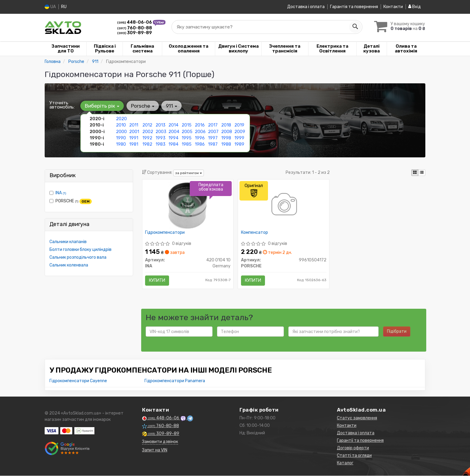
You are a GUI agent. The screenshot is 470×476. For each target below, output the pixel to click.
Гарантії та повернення (360, 441)
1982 (147, 144)
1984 (173, 144)
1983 (161, 144)
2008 (227, 131)
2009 (240, 131)
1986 (200, 144)
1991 (134, 138)
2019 (239, 125)
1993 (161, 138)
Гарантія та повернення (354, 7)
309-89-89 (135, 33)
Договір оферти (353, 448)
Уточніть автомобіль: (62, 105)
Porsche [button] (142, 106)
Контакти (393, 7)
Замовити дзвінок (160, 442)
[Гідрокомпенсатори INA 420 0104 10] (188, 205)
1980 (121, 144)
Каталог (345, 463)
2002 (148, 131)
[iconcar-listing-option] (422, 173)
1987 (213, 144)
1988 (226, 144)
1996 (200, 138)
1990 (121, 138)
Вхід (415, 7)
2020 (121, 119)
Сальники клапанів (68, 242)
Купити (157, 280)
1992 (147, 138)
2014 (173, 125)
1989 (239, 144)
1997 (213, 138)
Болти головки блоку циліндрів (80, 250)
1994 (173, 138)
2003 (161, 131)
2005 (187, 131)
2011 (134, 125)
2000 (121, 131)
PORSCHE (71, 201)
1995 (187, 138)
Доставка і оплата (306, 7)
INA (61, 193)
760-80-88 (135, 28)
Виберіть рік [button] (102, 106)
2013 (161, 125)
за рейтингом (189, 173)
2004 (174, 131)
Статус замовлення (357, 418)
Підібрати (397, 332)
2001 (134, 131)
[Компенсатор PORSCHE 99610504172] (284, 205)
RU (64, 7)
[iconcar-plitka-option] (415, 173)
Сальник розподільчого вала (78, 257)
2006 (200, 131)
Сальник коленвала (69, 265)
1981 (134, 144)
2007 (213, 131)
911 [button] (171, 106)
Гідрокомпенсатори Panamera (175, 381)
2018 (226, 125)
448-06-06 (135, 22)
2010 (121, 125)
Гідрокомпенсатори (165, 233)
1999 (239, 138)
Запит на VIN (155, 450)
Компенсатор (254, 233)
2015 (187, 125)
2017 (213, 125)
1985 (187, 144)
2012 (147, 125)
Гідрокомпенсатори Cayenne (78, 381)
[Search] (354, 27)
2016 (200, 125)
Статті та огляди (354, 456)
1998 (226, 138)
